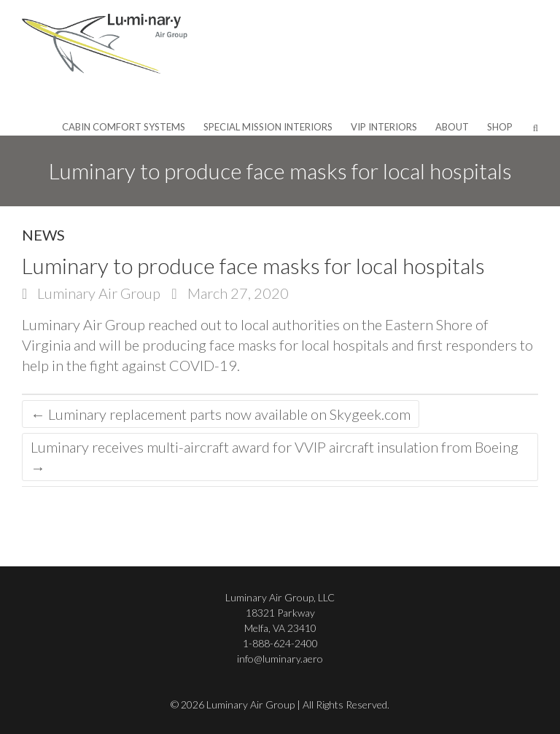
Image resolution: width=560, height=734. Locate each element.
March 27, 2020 (237, 293)
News (43, 235)
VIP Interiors (384, 127)
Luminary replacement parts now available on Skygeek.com (221, 414)
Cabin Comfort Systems (124, 127)
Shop (500, 127)
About (452, 127)
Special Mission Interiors (268, 127)
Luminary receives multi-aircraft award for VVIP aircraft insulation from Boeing (275, 457)
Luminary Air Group (97, 293)
